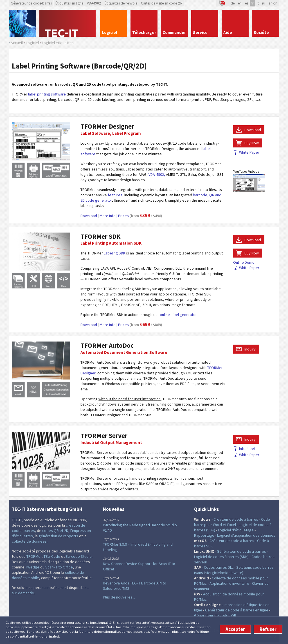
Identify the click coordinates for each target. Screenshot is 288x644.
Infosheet (244, 449)
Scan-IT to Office (59, 567)
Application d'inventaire (229, 583)
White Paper (246, 152)
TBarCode (52, 556)
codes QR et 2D (55, 531)
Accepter (235, 629)
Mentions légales (46, 636)
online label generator (178, 315)
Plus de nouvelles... (119, 597)
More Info (108, 216)
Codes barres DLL (219, 567)
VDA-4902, (157, 174)
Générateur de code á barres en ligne (237, 610)
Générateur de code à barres (241, 551)
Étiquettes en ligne (69, 3)
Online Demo (244, 262)
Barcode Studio (79, 556)
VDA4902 (94, 3)
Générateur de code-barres (31, 3)
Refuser (268, 629)
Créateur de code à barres (236, 519)
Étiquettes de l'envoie (121, 3)
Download (89, 216)
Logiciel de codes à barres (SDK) (221, 557)
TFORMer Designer (107, 126)
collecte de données (29, 541)
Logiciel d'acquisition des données (246, 535)
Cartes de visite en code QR (162, 3)
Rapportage (204, 535)
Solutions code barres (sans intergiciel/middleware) (234, 570)
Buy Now (252, 143)
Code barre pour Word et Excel (232, 522)
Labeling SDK (115, 253)
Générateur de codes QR (215, 615)
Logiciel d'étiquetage (236, 530)
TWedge (32, 567)
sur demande (23, 593)
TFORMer (34, 556)
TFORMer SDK (100, 236)
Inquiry (250, 349)
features (115, 195)
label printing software (47, 94)
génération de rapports (58, 536)
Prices (123, 216)
